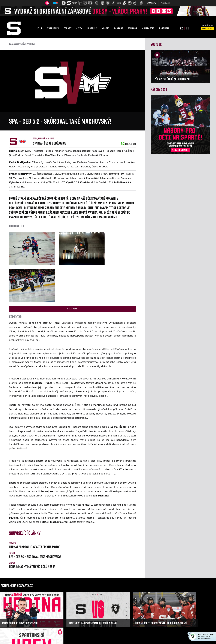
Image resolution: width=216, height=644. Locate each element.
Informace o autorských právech (123, 638)
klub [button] (40, 28)
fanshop (133, 28)
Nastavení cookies (148, 638)
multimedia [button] (148, 28)
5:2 (128, 143)
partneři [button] (164, 28)
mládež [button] (106, 28)
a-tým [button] (79, 28)
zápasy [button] (68, 28)
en (188, 28)
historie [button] (92, 28)
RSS (138, 638)
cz (181, 28)
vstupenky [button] (53, 28)
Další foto (72, 267)
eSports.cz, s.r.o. (103, 638)
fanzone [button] (119, 28)
